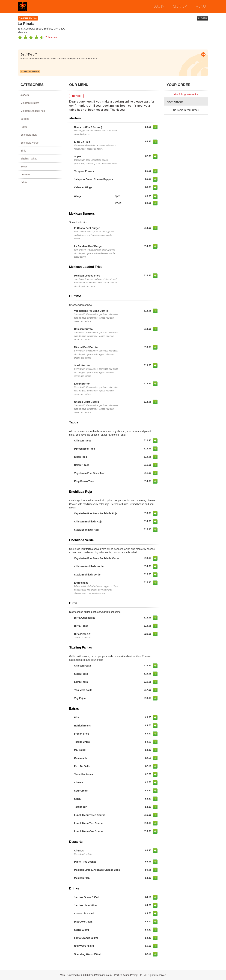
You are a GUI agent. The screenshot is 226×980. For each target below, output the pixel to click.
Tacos (24, 127)
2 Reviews (51, 37)
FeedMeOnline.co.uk (101, 975)
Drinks (24, 182)
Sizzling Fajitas (29, 159)
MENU (200, 6)
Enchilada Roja (29, 135)
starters (25, 95)
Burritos (25, 119)
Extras (24, 167)
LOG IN (159, 6)
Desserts (25, 175)
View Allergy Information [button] (186, 94)
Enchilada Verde (29, 143)
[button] (155, 127)
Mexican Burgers (30, 103)
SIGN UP (180, 6)
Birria (23, 151)
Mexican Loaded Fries (33, 111)
